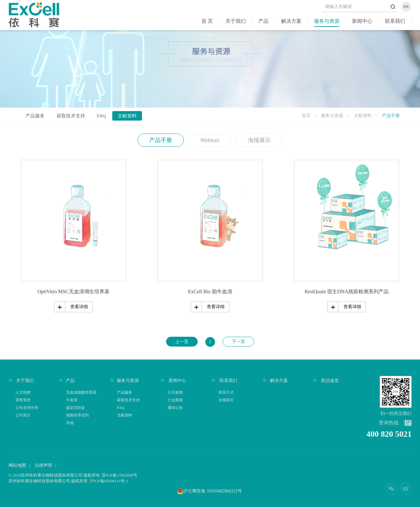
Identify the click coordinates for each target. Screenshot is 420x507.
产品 (263, 21)
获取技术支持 (71, 116)
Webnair (210, 140)
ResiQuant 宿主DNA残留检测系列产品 (347, 291)
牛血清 (72, 400)
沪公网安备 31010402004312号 (213, 491)
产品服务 (35, 116)
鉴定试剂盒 (76, 408)
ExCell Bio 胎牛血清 (210, 291)
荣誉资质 (23, 400)
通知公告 (175, 408)
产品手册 (161, 140)
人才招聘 (23, 392)
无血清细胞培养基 (81, 392)
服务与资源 (327, 21)
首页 (306, 116)
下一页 (238, 342)
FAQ (101, 116)
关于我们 (236, 21)
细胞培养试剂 (77, 415)
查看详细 (79, 306)
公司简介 (23, 415)
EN (406, 7)
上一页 (182, 342)
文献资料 (363, 116)
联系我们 (395, 21)
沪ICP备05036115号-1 (109, 481)
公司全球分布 (27, 408)
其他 (70, 423)
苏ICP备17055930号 (119, 475)
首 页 (207, 21)
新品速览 (329, 381)
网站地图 (17, 465)
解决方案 (291, 21)
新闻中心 (362, 21)
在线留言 (226, 400)
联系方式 (226, 392)
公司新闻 (175, 392)
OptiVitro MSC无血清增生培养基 (73, 291)
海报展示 (259, 140)
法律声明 (43, 465)
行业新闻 (175, 400)
